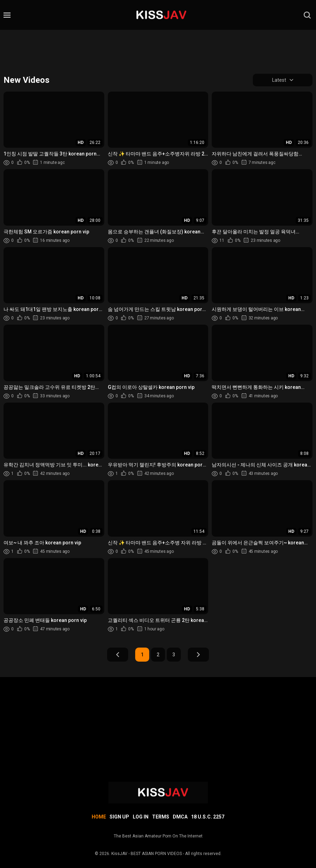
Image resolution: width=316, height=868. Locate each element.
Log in (141, 817)
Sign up (119, 817)
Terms (161, 817)
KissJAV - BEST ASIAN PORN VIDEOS (147, 854)
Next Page (198, 655)
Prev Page (118, 655)
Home (99, 817)
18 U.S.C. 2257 (208, 817)
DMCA (180, 817)
